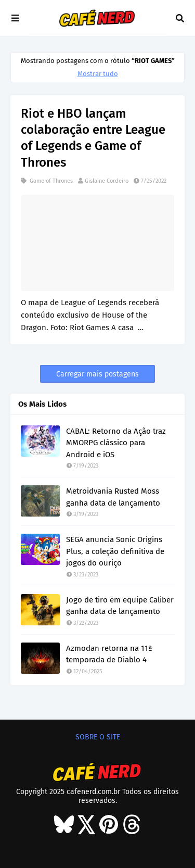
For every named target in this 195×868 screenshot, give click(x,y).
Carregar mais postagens (97, 374)
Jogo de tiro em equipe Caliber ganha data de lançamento (120, 606)
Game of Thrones (50, 181)
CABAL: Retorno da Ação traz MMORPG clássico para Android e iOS (116, 443)
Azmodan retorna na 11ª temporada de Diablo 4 (109, 654)
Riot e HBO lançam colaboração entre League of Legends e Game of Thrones (93, 138)
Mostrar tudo (98, 74)
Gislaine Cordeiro (107, 181)
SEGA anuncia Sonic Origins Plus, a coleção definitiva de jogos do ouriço (115, 551)
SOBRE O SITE (98, 737)
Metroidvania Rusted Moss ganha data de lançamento (113, 497)
